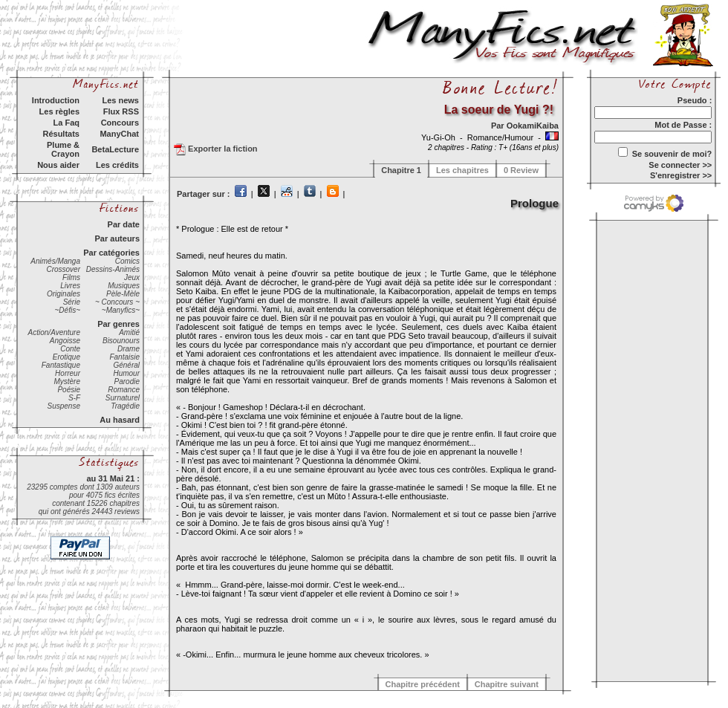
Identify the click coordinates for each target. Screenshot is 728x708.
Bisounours (121, 341)
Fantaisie (124, 357)
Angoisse (65, 341)
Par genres (118, 324)
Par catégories (111, 253)
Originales (64, 294)
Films (71, 277)
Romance (124, 390)
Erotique (66, 357)
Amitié (129, 332)
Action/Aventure (54, 332)
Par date (124, 224)
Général (126, 365)
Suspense (64, 406)
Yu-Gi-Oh (439, 137)
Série (72, 302)
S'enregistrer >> (681, 175)
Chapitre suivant (507, 684)
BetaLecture (115, 149)
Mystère (67, 381)
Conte (70, 349)
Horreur (68, 373)
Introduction (56, 100)
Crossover (63, 269)
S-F (74, 398)
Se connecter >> (680, 165)
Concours (120, 123)
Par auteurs (117, 238)
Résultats (61, 134)
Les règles (59, 111)
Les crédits (117, 165)
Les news (120, 100)
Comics (127, 261)
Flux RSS (121, 111)
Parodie (127, 381)
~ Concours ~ (117, 302)
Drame (129, 349)
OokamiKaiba (533, 126)
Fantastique (61, 365)
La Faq (66, 123)
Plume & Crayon (63, 149)
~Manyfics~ (121, 310)
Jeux (132, 277)
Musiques (124, 286)
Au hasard (120, 420)
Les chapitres (462, 170)
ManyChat (119, 134)
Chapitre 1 (401, 170)
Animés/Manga (55, 261)
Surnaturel (123, 398)
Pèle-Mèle (123, 294)
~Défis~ (68, 310)
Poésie (69, 390)
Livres (70, 286)
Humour (126, 373)
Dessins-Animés (113, 269)
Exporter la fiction (216, 149)
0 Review (521, 170)
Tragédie (125, 406)
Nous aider (58, 165)
